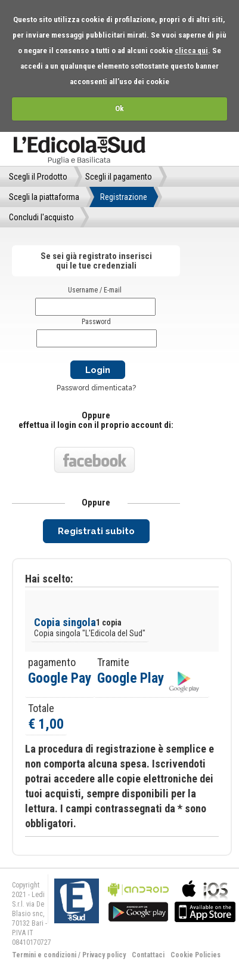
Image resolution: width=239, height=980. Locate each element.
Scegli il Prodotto (38, 177)
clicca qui (191, 50)
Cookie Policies (195, 955)
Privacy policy (104, 955)
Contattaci (148, 955)
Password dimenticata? (96, 388)
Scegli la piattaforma (44, 197)
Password (96, 322)
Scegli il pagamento (119, 177)
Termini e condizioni (44, 955)
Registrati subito (96, 531)
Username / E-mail (95, 290)
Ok (119, 108)
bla (138, 900)
